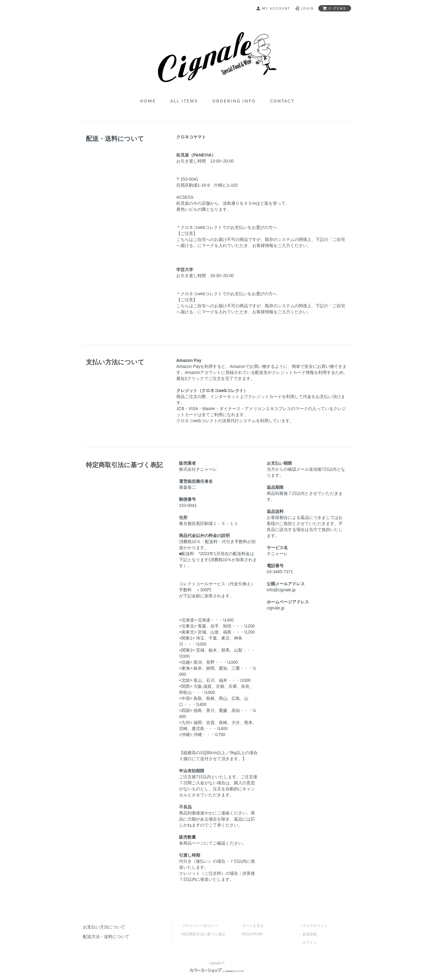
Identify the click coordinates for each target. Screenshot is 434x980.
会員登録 (310, 934)
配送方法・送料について (106, 937)
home (148, 101)
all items (184, 101)
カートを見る (253, 926)
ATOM (257, 934)
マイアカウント (315, 926)
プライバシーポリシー (200, 926)
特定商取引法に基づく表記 (203, 934)
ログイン (310, 943)
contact (282, 101)
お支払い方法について (104, 927)
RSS (246, 934)
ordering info (234, 101)
